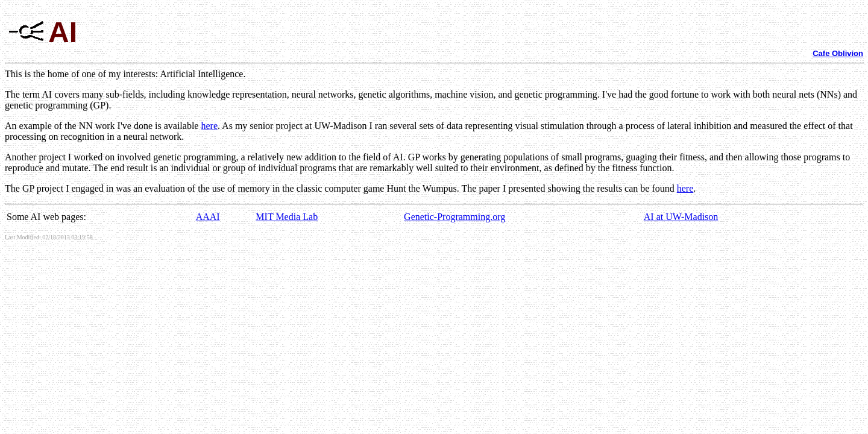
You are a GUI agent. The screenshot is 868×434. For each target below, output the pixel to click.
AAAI (208, 217)
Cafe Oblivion (838, 53)
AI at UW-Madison (681, 217)
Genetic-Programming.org (454, 217)
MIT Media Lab (287, 217)
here (209, 126)
